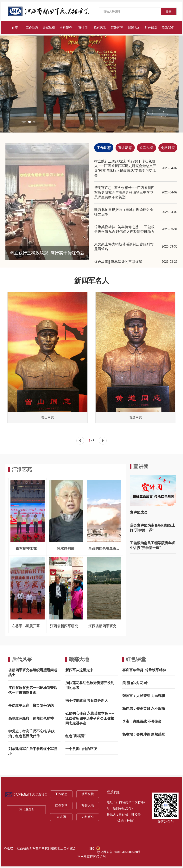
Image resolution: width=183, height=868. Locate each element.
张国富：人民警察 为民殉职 (144, 696)
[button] (24, 122)
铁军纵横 (88, 794)
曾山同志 (47, 417)
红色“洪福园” (76, 736)
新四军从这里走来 (79, 670)
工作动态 (61, 794)
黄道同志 (136, 417)
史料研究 (88, 817)
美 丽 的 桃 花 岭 (135, 683)
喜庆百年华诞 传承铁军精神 (144, 670)
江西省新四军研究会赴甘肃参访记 (66, 628)
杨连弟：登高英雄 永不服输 (144, 708)
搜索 (169, 12)
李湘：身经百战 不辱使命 (142, 721)
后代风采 (22, 659)
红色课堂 (136, 659)
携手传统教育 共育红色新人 (87, 700)
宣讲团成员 (139, 512)
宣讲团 (61, 817)
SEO (92, 849)
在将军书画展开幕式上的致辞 (28, 628)
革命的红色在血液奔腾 (104, 550)
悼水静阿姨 (66, 548)
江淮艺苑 (22, 469)
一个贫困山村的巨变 (81, 749)
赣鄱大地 (79, 659)
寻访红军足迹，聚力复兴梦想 (31, 705)
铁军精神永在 (27, 548)
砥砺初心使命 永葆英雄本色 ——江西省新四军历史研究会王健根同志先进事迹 (90, 718)
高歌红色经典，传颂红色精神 (31, 718)
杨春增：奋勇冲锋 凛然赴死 (144, 734)
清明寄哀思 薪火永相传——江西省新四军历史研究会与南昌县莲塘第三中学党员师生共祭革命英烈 (124, 192)
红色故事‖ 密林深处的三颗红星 (118, 262)
